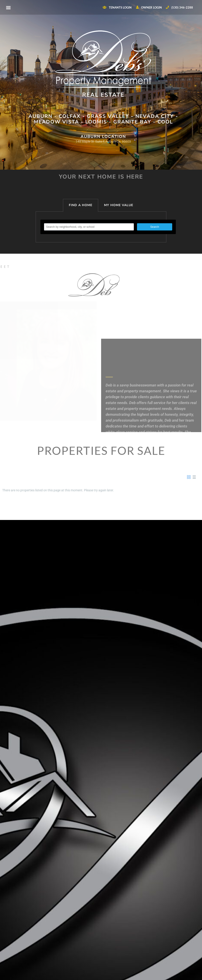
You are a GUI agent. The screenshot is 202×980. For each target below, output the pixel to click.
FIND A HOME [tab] (81, 205)
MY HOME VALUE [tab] (119, 205)
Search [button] (155, 227)
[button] (8, 7)
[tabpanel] (101, 227)
